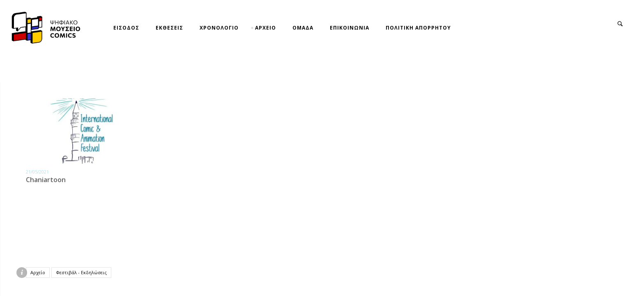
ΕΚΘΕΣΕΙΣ (169, 28)
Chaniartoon (46, 180)
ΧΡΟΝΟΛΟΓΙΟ (219, 28)
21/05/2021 (37, 172)
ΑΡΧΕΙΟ (266, 28)
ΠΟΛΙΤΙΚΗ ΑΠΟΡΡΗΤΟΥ (418, 28)
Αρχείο (38, 272)
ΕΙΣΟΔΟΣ (126, 28)
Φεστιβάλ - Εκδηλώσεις (81, 272)
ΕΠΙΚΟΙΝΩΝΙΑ (350, 28)
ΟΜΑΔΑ (303, 28)
